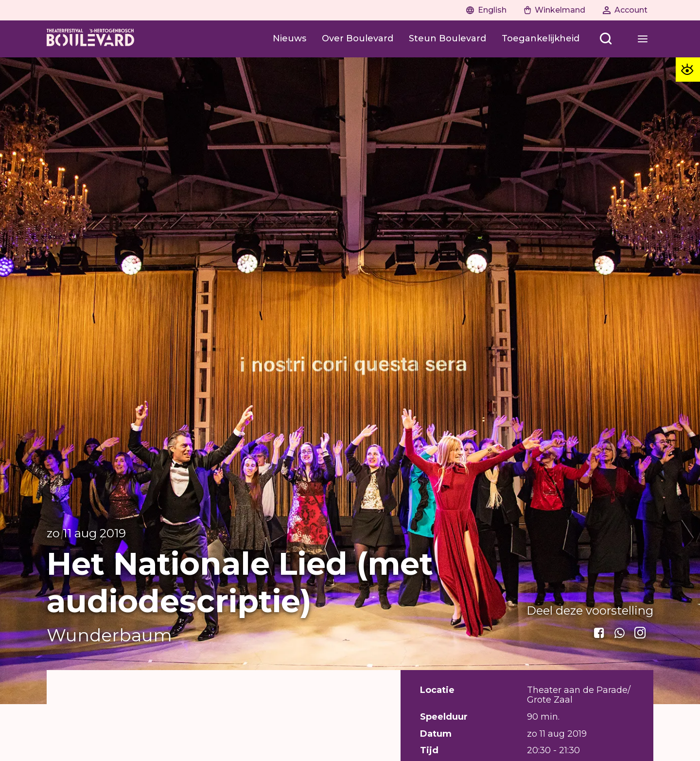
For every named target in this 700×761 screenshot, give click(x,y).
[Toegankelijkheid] (541, 39)
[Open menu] (606, 39)
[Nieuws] (289, 39)
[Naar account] (625, 10)
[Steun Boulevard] (447, 39)
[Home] (90, 39)
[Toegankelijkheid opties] (688, 70)
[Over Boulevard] (358, 39)
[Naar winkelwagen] (555, 10)
